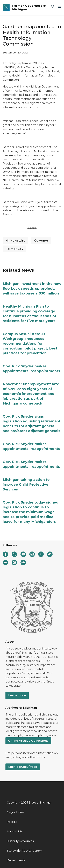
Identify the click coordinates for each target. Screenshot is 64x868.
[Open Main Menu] (60, 6)
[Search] (53, 6)
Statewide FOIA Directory (24, 851)
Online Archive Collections (28, 741)
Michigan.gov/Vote (23, 767)
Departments (16, 860)
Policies (12, 822)
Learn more (17, 695)
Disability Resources (20, 841)
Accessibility (15, 831)
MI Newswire (15, 241)
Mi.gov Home (16, 812)
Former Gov (15, 249)
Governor (41, 241)
